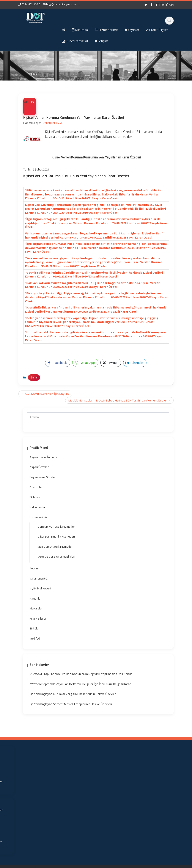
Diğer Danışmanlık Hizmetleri (56, 536)
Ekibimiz (35, 497)
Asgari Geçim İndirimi (43, 457)
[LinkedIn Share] (135, 363)
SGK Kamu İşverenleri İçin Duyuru (45, 394)
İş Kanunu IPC (39, 578)
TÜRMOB (121, 794)
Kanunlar (36, 598)
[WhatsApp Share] (85, 363)
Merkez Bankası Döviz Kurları (121, 812)
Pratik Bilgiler (38, 618)
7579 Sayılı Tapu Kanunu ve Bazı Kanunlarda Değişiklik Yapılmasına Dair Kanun (81, 674)
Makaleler (36, 608)
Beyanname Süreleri (43, 477)
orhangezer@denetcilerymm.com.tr (40, 827)
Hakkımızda (37, 507)
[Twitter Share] (111, 363)
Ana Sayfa (83, 769)
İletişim (34, 568)
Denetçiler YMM (52, 123)
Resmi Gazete (120, 788)
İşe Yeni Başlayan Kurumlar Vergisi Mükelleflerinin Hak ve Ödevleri (73, 694)
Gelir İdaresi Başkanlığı (122, 778)
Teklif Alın (165, 5)
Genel (34, 377)
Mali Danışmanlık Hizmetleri (55, 547)
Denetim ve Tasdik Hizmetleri (57, 527)
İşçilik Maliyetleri (40, 588)
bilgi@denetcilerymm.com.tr (63, 4)
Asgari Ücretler (39, 467)
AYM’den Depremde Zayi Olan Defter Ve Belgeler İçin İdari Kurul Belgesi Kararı (80, 684)
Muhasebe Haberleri (31, 864)
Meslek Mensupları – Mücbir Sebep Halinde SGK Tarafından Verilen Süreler (119, 400)
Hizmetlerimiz (38, 517)
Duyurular (36, 487)
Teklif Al (35, 639)
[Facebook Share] (58, 363)
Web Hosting (68, 864)
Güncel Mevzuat (82, 791)
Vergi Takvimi (121, 800)
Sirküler (35, 628)
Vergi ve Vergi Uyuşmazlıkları (56, 556)
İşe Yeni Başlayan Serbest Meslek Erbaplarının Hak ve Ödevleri (71, 704)
